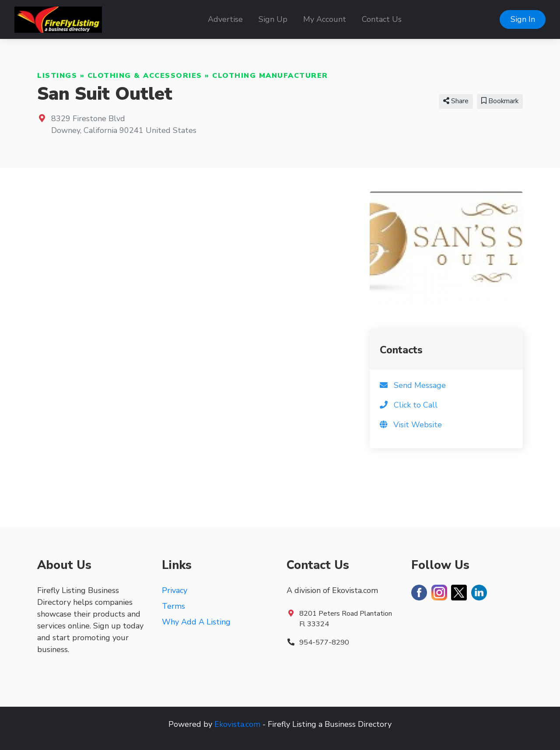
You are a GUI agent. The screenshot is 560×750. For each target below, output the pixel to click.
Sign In (523, 19)
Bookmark (500, 101)
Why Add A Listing (196, 622)
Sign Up (273, 19)
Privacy (175, 590)
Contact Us (382, 19)
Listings (57, 76)
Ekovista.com (237, 724)
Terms (173, 606)
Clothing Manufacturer (270, 76)
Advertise (225, 19)
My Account (325, 19)
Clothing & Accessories (145, 76)
